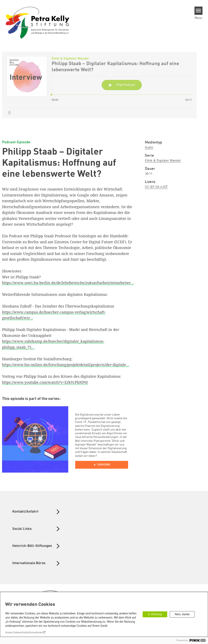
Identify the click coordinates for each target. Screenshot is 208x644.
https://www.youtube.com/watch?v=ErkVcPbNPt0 (45, 382)
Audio (149, 148)
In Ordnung (155, 614)
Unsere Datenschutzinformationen (24, 633)
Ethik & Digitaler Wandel (163, 161)
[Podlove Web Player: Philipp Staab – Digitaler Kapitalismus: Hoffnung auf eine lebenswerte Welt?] (104, 90)
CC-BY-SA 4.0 (155, 187)
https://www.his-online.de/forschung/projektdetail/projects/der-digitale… (66, 365)
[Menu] (198, 11)
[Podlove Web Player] (102, 465)
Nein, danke (182, 614)
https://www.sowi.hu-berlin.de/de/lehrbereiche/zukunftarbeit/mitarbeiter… (68, 283)
